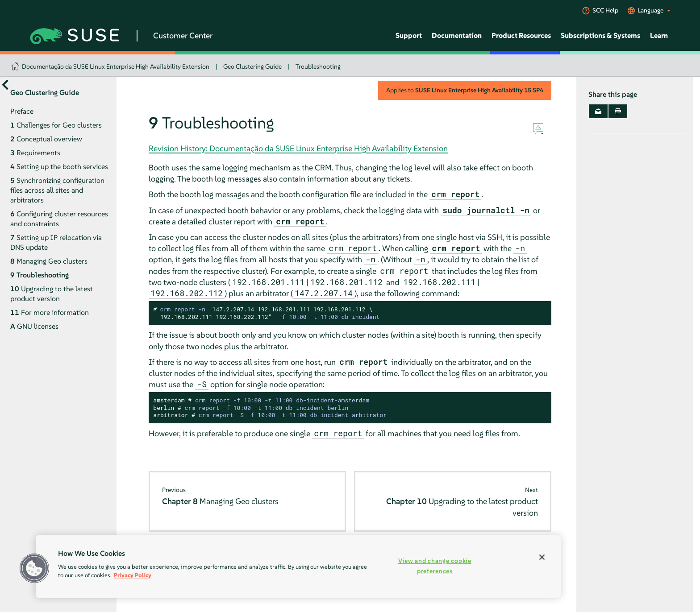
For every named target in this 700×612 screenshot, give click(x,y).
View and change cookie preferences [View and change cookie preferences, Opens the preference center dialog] (435, 566)
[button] (34, 568)
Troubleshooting (318, 66)
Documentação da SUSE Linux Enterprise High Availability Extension (116, 66)
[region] (298, 567)
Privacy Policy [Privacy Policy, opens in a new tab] (133, 575)
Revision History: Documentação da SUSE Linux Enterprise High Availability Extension (298, 148)
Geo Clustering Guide (252, 66)
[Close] (542, 557)
